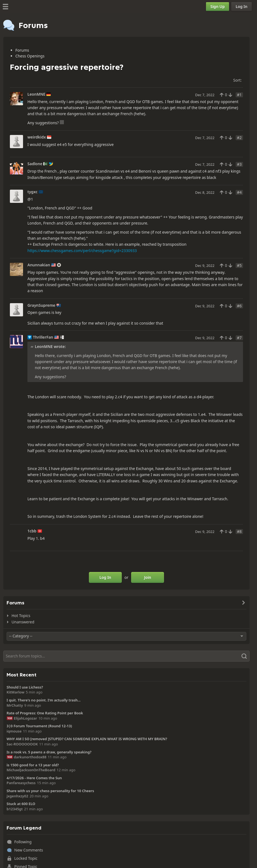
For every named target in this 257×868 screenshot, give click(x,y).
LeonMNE (36, 94)
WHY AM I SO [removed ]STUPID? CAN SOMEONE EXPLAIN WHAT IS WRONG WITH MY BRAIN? (87, 739)
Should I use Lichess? (25, 687)
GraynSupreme (41, 305)
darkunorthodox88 (30, 757)
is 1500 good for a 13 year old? (33, 765)
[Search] (126, 656)
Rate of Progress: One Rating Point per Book (45, 713)
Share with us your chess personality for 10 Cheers (50, 791)
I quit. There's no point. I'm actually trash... (44, 700)
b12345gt (15, 809)
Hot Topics (21, 616)
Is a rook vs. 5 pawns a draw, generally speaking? (49, 752)
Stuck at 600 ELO (21, 804)
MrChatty (15, 705)
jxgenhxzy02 (17, 796)
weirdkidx (37, 137)
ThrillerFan (43, 337)
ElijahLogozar (25, 718)
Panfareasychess (21, 783)
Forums (22, 50)
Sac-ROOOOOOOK (22, 744)
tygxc (33, 192)
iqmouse (14, 731)
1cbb (32, 531)
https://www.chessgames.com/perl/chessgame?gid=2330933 (82, 251)
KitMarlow (15, 692)
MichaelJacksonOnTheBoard (31, 770)
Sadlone (35, 164)
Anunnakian (39, 265)
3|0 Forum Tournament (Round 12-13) (39, 726)
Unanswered (23, 622)
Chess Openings (30, 56)
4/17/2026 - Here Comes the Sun (34, 778)
